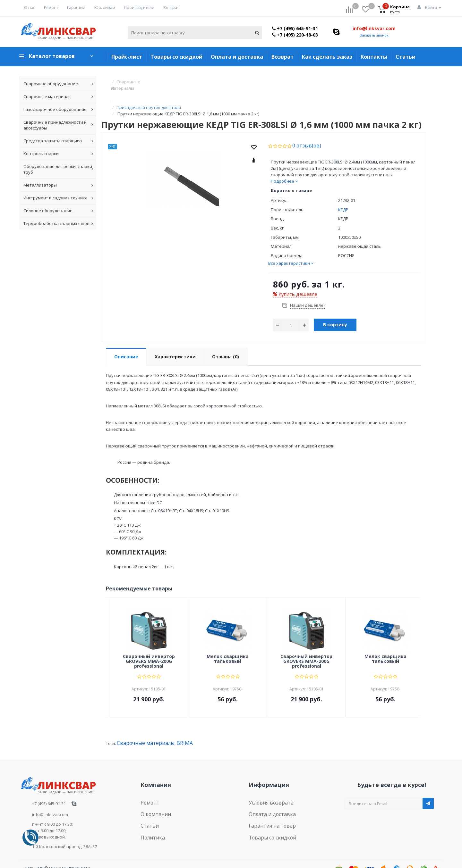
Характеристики (175, 343)
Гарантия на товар (268, 808)
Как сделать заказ (327, 57)
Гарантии (76, 8)
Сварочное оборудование (51, 84)
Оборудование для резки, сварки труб (58, 169)
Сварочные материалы (47, 96)
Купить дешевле (295, 281)
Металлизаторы (40, 185)
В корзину (335, 311)
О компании (153, 798)
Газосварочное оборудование (55, 109)
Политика (150, 818)
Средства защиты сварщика (53, 141)
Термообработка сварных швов (56, 223)
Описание (126, 343)
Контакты (374, 57)
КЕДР (343, 196)
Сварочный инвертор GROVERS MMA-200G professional (149, 648)
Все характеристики (291, 250)
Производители (139, 8)
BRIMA (173, 730)
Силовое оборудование (48, 211)
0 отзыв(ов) (304, 133)
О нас (30, 8)
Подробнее (284, 168)
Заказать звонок (374, 35)
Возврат (171, 8)
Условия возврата (267, 788)
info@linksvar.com (374, 28)
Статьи (406, 57)
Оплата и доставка (237, 57)
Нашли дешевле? (307, 292)
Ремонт (51, 8)
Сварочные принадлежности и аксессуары (55, 125)
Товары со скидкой (176, 57)
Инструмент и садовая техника (56, 198)
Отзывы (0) (226, 343)
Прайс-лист (127, 57)
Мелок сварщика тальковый (228, 646)
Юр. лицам (105, 8)
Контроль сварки (41, 154)
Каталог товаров (52, 56)
